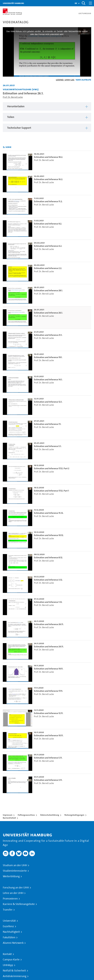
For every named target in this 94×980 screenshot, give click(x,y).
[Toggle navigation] (90, 3)
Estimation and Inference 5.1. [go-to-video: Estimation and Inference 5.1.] (48, 446)
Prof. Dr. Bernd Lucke (13, 97)
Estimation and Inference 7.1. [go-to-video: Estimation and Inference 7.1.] (48, 424)
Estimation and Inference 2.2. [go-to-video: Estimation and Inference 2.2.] (48, 268)
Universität (9, 921)
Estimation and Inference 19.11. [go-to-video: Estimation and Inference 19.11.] (49, 669)
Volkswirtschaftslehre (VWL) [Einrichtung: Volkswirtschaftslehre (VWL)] (21, 89)
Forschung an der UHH (16, 888)
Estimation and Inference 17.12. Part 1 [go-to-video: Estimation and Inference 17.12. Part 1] (51, 491)
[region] (47, 106)
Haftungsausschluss (26, 815)
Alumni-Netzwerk (13, 943)
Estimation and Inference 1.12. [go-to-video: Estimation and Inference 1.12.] (48, 602)
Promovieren (10, 899)
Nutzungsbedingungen (74, 815)
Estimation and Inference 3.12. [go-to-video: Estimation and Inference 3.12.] (48, 580)
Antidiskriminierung (15, 976)
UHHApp (8, 965)
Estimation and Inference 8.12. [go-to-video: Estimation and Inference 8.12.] (48, 557)
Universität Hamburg (13, 3)
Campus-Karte (11, 960)
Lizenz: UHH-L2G (65, 80)
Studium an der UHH (15, 865)
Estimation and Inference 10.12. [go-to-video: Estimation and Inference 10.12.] (49, 535)
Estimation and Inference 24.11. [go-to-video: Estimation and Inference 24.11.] (49, 647)
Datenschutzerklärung (50, 815)
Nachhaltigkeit (11, 932)
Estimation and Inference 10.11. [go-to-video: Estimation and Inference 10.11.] (49, 735)
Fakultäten (9, 937)
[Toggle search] (83, 3)
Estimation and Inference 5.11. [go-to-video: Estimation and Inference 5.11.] (48, 758)
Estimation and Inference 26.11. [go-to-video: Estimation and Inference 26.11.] (49, 624)
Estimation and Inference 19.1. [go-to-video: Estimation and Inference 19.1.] (48, 357)
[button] (76, 3)
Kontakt (7, 954)
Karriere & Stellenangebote (19, 904)
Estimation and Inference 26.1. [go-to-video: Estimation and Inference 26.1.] (48, 313)
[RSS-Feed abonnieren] (4, 147)
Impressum (8, 815)
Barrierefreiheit (9, 818)
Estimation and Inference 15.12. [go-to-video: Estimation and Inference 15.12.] (49, 513)
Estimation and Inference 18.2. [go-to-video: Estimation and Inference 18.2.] (48, 157)
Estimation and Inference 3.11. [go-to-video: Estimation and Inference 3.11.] (48, 780)
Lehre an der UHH (13, 893)
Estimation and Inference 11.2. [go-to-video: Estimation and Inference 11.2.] (48, 201)
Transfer (8, 910)
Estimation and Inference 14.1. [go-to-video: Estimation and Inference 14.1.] (48, 380)
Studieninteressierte (15, 871)
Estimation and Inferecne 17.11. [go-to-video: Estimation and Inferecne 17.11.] (48, 691)
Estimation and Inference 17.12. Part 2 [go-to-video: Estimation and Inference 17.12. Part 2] (52, 468)
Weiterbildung (11, 876)
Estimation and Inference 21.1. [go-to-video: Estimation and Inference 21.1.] (48, 335)
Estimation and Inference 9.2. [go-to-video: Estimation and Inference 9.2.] (48, 224)
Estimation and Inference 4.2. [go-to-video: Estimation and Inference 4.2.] (48, 246)
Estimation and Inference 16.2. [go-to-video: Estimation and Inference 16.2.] (48, 179)
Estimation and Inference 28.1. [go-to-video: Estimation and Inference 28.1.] (48, 290)
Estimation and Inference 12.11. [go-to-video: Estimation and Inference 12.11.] (49, 713)
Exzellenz (8, 926)
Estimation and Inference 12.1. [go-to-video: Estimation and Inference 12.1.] (48, 402)
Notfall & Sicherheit (14, 971)
